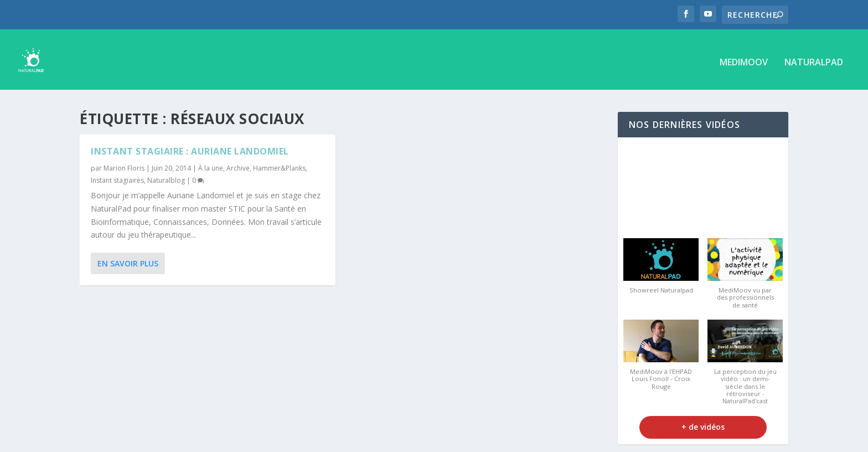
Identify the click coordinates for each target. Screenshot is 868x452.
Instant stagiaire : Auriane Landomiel (190, 146)
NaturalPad (814, 58)
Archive (238, 163)
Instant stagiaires (117, 175)
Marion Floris (124, 163)
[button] (661, 266)
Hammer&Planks (279, 163)
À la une (211, 163)
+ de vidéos (703, 422)
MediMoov (744, 58)
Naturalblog (166, 175)
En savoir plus (128, 258)
